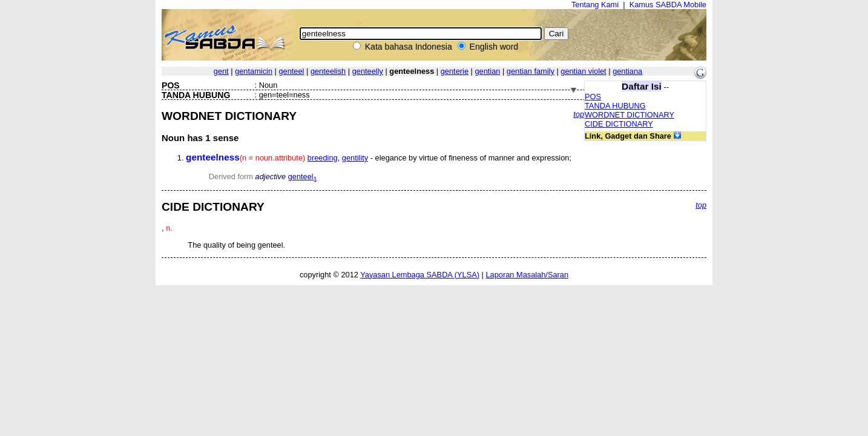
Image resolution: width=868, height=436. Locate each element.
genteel (291, 71)
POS (593, 97)
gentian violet (583, 71)
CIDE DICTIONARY (619, 124)
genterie (455, 71)
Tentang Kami (595, 5)
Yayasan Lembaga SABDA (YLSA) (420, 275)
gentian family (531, 71)
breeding (323, 158)
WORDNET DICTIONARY (630, 115)
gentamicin (254, 71)
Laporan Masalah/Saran (527, 275)
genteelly (368, 71)
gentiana (627, 71)
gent (221, 71)
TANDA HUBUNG (615, 106)
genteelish (328, 71)
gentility (355, 158)
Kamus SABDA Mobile (668, 5)
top (579, 114)
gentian (487, 71)
